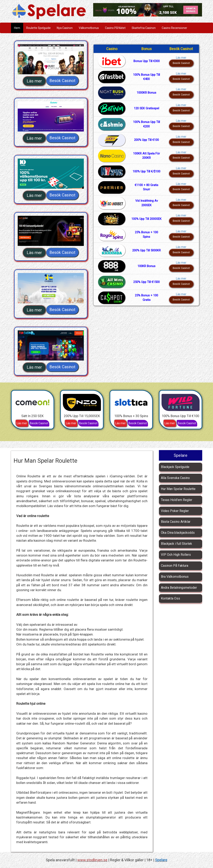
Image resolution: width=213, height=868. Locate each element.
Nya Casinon (65, 28)
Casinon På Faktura (175, 566)
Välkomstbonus (89, 28)
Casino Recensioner (174, 28)
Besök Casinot (62, 81)
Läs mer (34, 81)
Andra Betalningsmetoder (179, 588)
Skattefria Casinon (144, 28)
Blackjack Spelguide (175, 467)
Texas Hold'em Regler (177, 500)
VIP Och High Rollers (176, 555)
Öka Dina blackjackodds (178, 533)
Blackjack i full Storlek (176, 544)
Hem (17, 28)
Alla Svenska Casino (175, 478)
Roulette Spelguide (38, 28)
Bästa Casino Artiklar (176, 522)
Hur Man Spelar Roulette (178, 489)
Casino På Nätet (115, 28)
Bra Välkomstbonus (175, 577)
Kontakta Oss (170, 598)
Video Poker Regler (175, 511)
